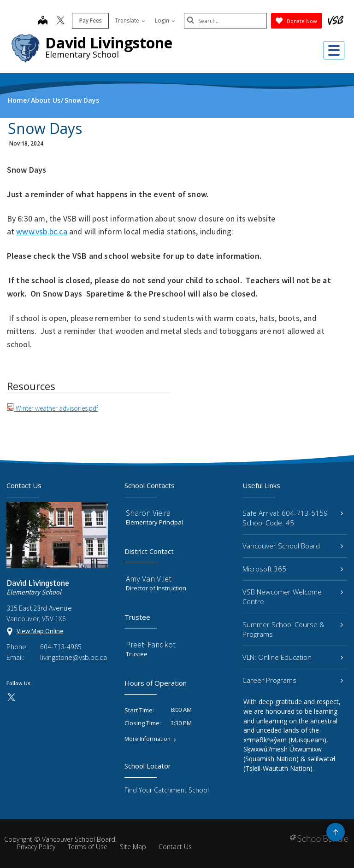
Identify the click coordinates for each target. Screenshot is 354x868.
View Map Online (40, 631)
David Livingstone (109, 43)
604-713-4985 (61, 647)
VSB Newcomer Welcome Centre (293, 597)
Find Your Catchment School (167, 790)
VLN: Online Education (293, 657)
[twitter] (61, 21)
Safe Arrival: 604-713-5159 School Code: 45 (293, 518)
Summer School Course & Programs (293, 629)
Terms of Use (88, 847)
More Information (147, 739)
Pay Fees (91, 20)
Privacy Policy (36, 847)
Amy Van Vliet (149, 579)
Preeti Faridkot (151, 644)
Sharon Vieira (148, 513)
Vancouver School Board (293, 546)
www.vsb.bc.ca (42, 231)
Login (165, 20)
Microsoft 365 (293, 569)
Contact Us (175, 847)
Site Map (133, 847)
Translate (130, 20)
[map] (43, 21)
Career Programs (293, 680)
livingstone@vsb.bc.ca (74, 657)
